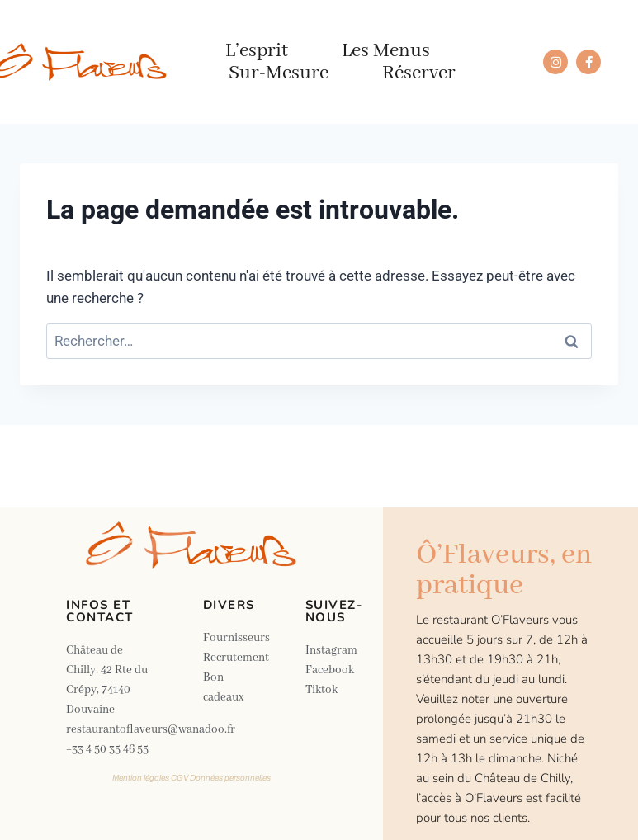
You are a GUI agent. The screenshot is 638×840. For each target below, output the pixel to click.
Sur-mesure (279, 73)
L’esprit (257, 51)
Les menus (386, 51)
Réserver (419, 73)
